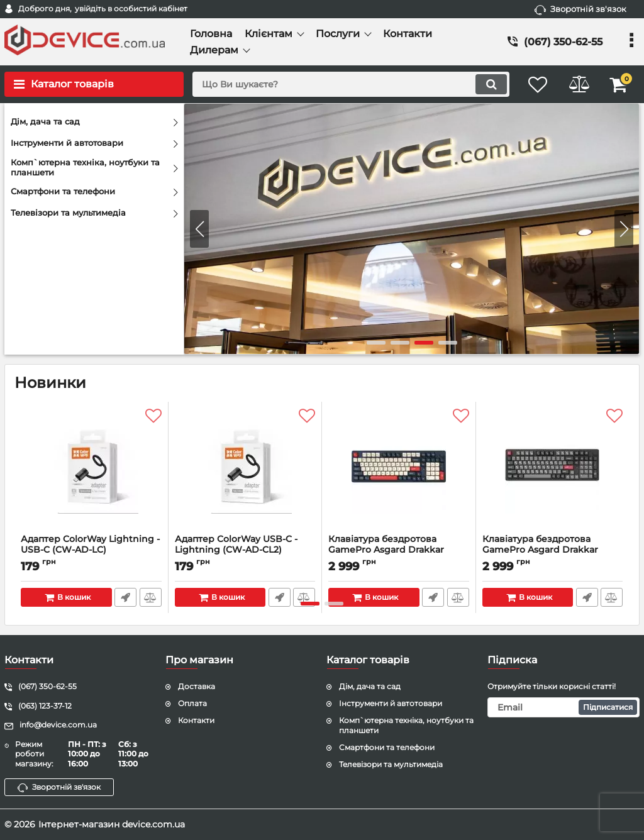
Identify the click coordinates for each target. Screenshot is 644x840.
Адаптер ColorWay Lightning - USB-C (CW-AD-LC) (91, 550)
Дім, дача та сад (370, 686)
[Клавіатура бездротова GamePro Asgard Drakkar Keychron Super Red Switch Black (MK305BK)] (553, 471)
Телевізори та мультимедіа (391, 764)
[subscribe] (563, 707)
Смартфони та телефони (387, 747)
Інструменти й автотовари (391, 703)
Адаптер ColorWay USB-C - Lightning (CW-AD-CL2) (245, 550)
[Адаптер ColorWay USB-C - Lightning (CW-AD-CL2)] (245, 471)
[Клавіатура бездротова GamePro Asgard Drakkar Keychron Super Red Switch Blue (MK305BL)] (399, 471)
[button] (624, 229)
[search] (346, 84)
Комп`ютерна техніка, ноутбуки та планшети (406, 726)
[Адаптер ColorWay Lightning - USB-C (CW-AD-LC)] (91, 471)
